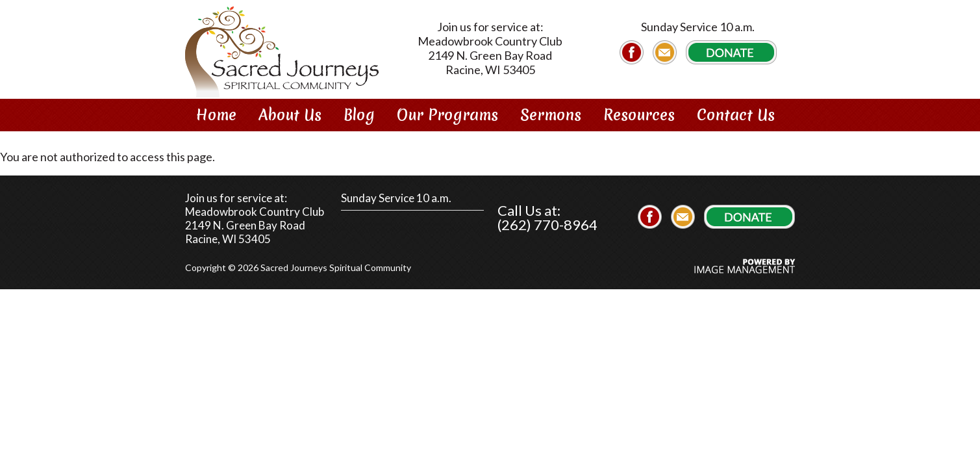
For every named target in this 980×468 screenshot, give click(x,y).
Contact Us (736, 115)
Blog (359, 115)
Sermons (551, 115)
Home (216, 115)
